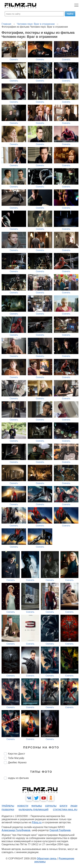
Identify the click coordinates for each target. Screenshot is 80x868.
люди (74, 806)
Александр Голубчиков (16, 830)
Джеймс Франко (17, 762)
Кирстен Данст (17, 754)
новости (23, 806)
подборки (8, 810)
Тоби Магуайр (16, 758)
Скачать (14, 59)
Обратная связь (47, 859)
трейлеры (8, 806)
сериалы (51, 806)
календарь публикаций (34, 810)
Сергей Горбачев (60, 830)
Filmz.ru (37, 822)
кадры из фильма (18, 778)
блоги (63, 806)
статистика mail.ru (65, 810)
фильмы (37, 806)
